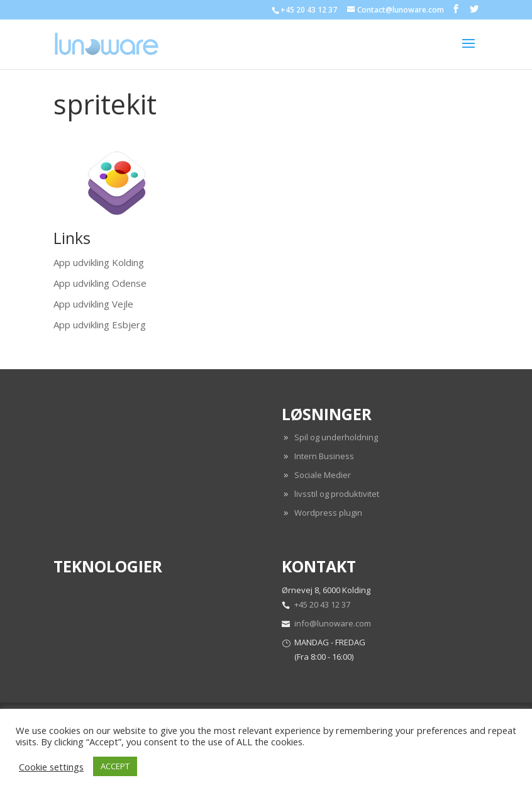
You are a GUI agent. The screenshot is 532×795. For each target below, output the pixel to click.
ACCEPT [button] (115, 766)
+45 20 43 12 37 (322, 604)
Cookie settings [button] (51, 767)
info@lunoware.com (333, 623)
